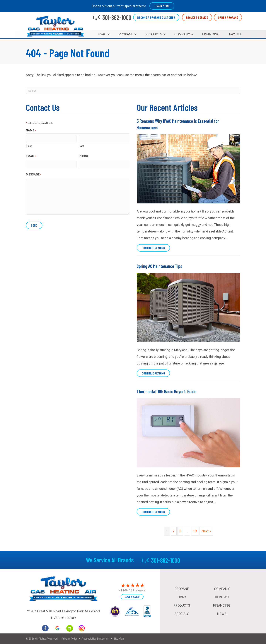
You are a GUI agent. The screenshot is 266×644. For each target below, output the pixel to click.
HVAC (102, 34)
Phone (84, 156)
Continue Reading (156, 248)
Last (81, 146)
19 (195, 531)
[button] (109, 34)
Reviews (222, 597)
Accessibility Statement (96, 639)
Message (34, 175)
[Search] (133, 91)
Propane (126, 34)
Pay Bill (236, 34)
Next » (206, 531)
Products (154, 34)
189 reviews (137, 590)
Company (182, 34)
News (222, 614)
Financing (211, 34)
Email (31, 156)
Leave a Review (132, 597)
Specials (182, 614)
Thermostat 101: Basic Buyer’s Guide (167, 391)
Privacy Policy (69, 639)
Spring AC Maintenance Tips (160, 266)
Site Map (119, 639)
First (29, 146)
